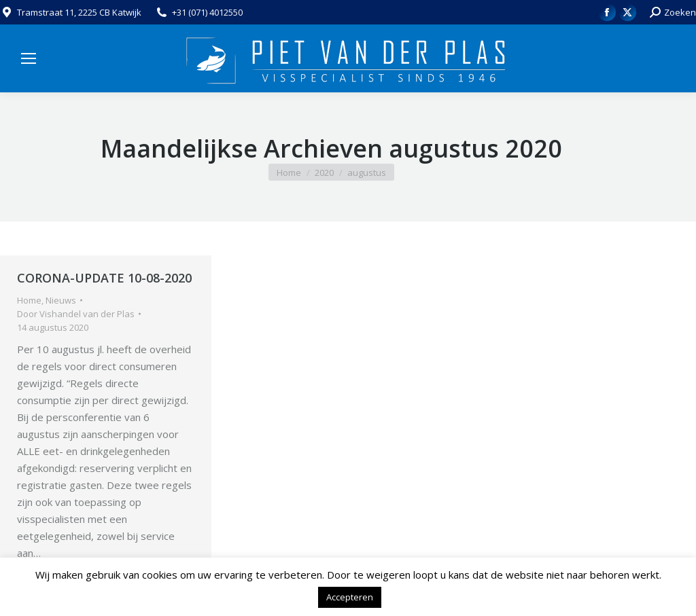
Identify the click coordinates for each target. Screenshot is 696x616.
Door (76, 314)
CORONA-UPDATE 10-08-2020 (104, 278)
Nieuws (61, 300)
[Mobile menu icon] (29, 58)
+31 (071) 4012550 (207, 12)
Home (29, 300)
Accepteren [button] (350, 597)
